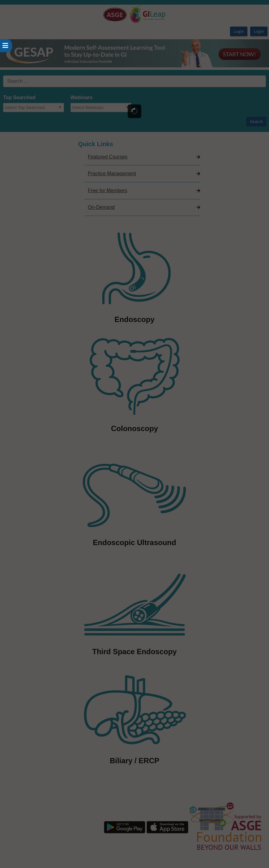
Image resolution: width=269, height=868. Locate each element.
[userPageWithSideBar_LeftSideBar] (6, 46)
